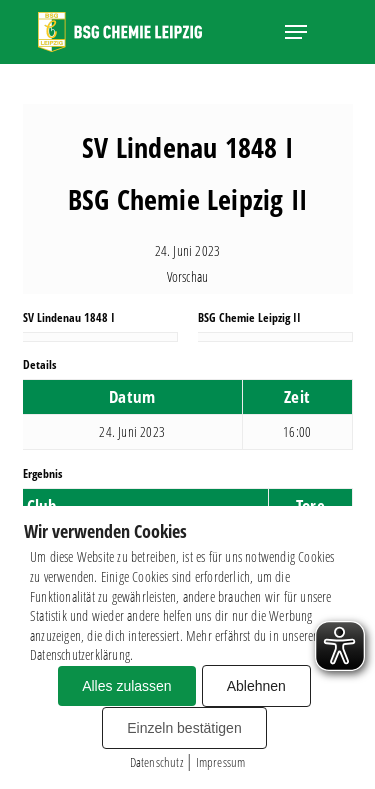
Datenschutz (156, 762)
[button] (296, 32)
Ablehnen (256, 686)
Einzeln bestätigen (184, 728)
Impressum (221, 762)
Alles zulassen (127, 686)
